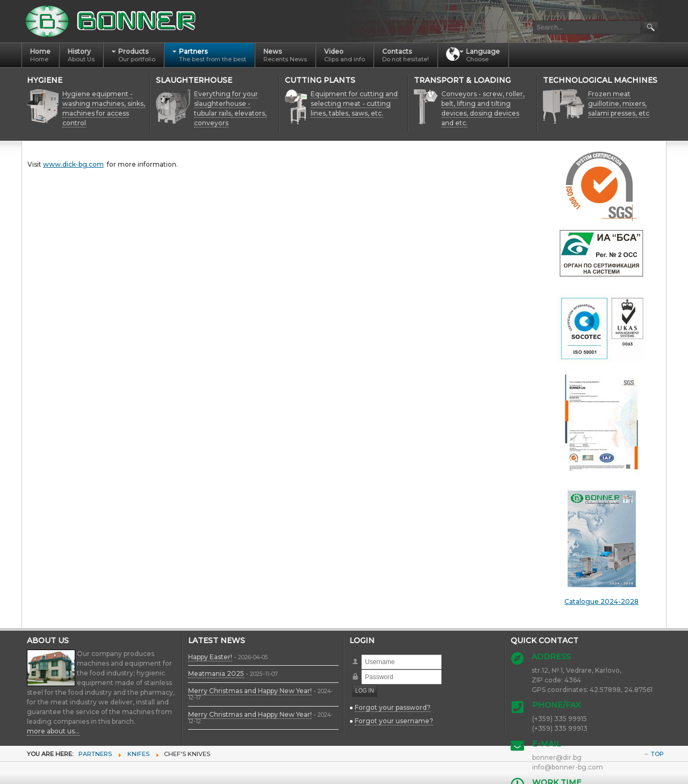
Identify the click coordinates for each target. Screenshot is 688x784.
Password (361, 670)
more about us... (53, 731)
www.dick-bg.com (73, 164)
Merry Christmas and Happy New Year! (250, 691)
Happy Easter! (210, 657)
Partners (95, 754)
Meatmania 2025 (216, 673)
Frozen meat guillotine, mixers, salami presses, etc (619, 104)
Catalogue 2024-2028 (601, 548)
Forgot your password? (393, 707)
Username (361, 655)
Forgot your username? (394, 721)
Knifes (138, 754)
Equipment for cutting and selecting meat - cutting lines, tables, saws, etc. (354, 104)
